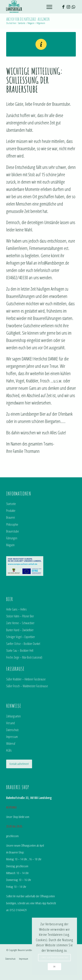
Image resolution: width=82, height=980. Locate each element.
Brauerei (11, 517)
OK (54, 967)
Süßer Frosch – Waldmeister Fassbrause (27, 686)
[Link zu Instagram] (68, 7)
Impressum (12, 737)
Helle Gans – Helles (16, 609)
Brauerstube (13, 531)
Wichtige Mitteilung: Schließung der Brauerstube (34, 80)
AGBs (9, 750)
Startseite (11, 504)
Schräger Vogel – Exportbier (21, 637)
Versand (10, 723)
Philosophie (12, 524)
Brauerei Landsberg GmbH (29, 950)
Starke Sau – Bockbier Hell (20, 650)
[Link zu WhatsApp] (73, 7)
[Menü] (48, 7)
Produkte (11, 511)
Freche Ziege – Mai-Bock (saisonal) (24, 657)
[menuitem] (10, 959)
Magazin (10, 545)
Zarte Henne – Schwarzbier (20, 623)
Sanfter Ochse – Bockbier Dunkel (23, 644)
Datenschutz (12, 730)
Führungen (12, 538)
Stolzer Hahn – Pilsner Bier (20, 616)
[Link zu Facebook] (63, 7)
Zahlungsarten (13, 716)
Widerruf (11, 744)
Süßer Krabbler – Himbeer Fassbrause (26, 679)
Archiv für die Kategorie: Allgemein (28, 19)
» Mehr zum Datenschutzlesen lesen (55, 957)
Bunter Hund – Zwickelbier (20, 630)
